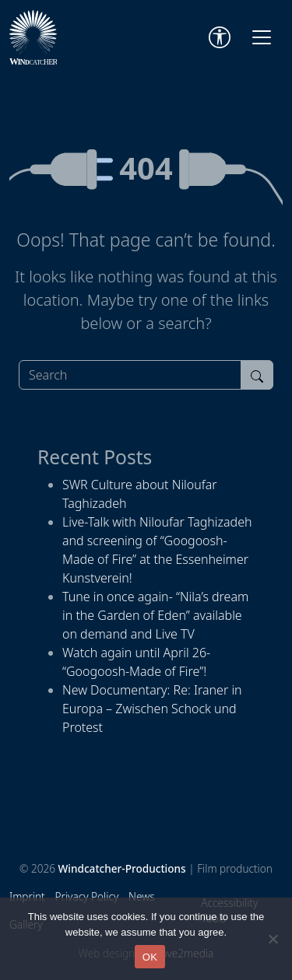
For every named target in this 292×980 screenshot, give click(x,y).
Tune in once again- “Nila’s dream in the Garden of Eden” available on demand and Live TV (155, 615)
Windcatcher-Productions (122, 868)
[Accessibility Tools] (220, 37)
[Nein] (273, 939)
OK (150, 957)
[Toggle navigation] (262, 37)
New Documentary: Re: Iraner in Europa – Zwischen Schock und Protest (152, 709)
